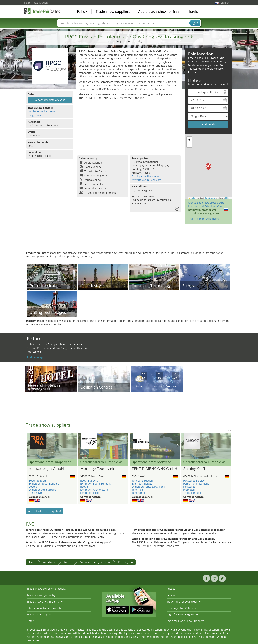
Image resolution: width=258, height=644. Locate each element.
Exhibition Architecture (42, 490)
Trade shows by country (41, 595)
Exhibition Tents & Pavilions (148, 487)
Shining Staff (194, 469)
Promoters (189, 490)
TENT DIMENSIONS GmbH (154, 469)
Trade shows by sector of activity (46, 589)
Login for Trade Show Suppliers (185, 621)
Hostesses (189, 487)
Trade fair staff (192, 493)
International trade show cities (45, 608)
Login (27, 3)
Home (31, 562)
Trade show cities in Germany (45, 602)
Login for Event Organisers (183, 614)
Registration (41, 3)
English (226, 3)
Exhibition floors (90, 493)
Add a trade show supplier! (45, 511)
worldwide (49, 562)
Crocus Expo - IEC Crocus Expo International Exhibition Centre (207, 204)
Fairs (82, 11)
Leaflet (192, 198)
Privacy (171, 589)
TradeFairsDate (42, 11)
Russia (68, 562)
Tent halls (138, 490)
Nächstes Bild (126, 446)
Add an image (35, 357)
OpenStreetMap (210, 198)
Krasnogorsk (126, 562)
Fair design (35, 493)
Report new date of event (50, 100)
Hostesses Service (194, 481)
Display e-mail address (41, 111)
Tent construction (142, 481)
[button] (208, 167)
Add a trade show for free (159, 11)
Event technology (142, 484)
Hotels (193, 11)
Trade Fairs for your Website (184, 602)
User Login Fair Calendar (181, 608)
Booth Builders (38, 481)
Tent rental (138, 493)
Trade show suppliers (113, 11)
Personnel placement (196, 484)
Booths (33, 487)
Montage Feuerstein (98, 469)
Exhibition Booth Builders (44, 484)
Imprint (171, 595)
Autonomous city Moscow (95, 562)
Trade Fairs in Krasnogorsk (204, 219)
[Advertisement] (129, 127)
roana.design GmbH (46, 469)
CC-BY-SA (228, 198)
